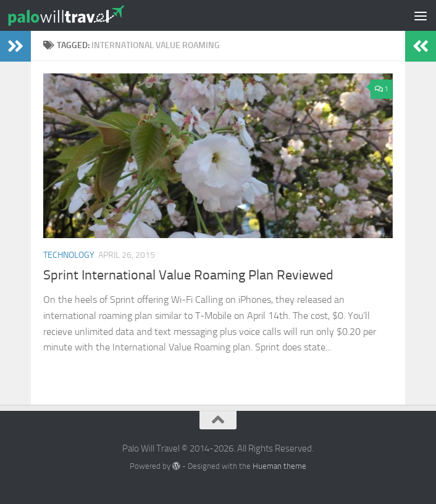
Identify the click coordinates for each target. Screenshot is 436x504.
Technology (69, 255)
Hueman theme (279, 466)
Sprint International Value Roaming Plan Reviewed (188, 275)
